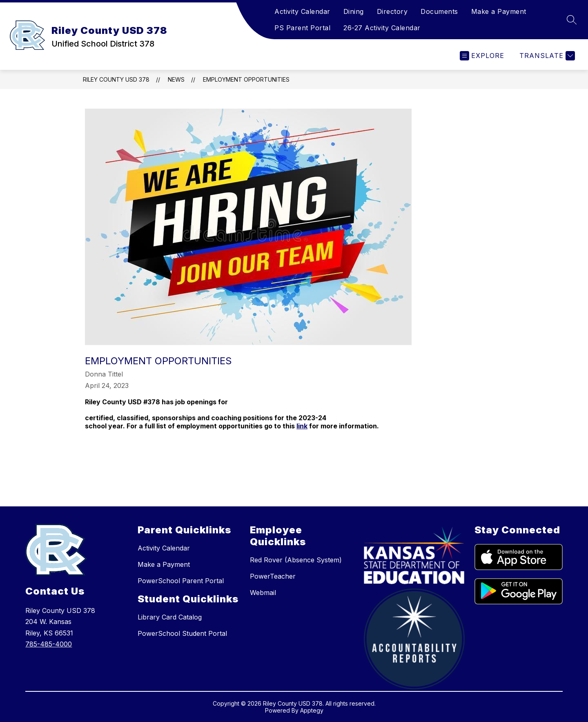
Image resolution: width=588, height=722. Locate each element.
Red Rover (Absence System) (296, 560)
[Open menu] (482, 56)
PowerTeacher (273, 576)
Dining (354, 11)
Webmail (263, 593)
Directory (392, 11)
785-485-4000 (49, 644)
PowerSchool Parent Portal (181, 581)
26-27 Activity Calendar (382, 28)
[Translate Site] (546, 56)
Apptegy (312, 710)
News (176, 79)
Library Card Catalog (170, 617)
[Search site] (572, 20)
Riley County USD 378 (116, 79)
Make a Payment (499, 11)
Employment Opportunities (246, 79)
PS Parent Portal (302, 28)
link (302, 426)
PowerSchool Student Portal (182, 633)
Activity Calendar (302, 11)
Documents (439, 11)
